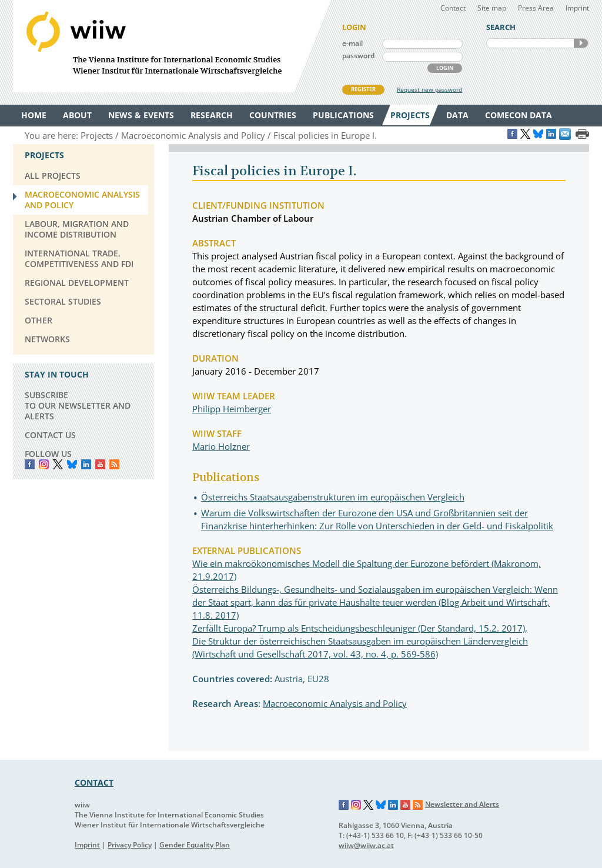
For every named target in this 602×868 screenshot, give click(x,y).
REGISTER (363, 89)
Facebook (30, 464)
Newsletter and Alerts (462, 804)
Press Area (536, 8)
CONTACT (94, 782)
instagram (44, 464)
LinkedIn (86, 464)
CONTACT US (50, 435)
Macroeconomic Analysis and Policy (335, 703)
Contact (453, 8)
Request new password (429, 89)
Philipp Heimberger (232, 409)
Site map (492, 8)
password (358, 56)
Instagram (356, 805)
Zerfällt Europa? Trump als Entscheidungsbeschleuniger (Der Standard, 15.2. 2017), (360, 628)
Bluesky (72, 464)
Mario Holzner (221, 446)
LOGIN (445, 68)
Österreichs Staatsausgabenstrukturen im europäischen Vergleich (333, 497)
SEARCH (581, 43)
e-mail (352, 43)
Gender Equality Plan (195, 845)
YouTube (100, 464)
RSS (114, 464)
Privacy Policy (130, 845)
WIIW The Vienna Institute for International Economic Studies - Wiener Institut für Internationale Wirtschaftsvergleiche (172, 46)
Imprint (577, 8)
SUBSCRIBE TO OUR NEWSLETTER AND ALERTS (78, 405)
